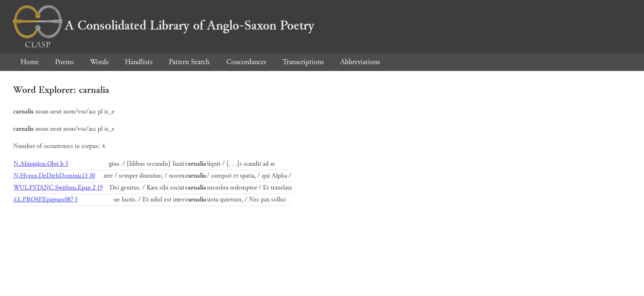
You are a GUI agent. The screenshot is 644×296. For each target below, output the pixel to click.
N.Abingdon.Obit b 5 (41, 164)
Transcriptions (303, 62)
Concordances (246, 62)
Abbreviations (360, 62)
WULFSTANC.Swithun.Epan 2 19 (58, 188)
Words (99, 62)
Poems (64, 62)
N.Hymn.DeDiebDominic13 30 (54, 176)
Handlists (139, 62)
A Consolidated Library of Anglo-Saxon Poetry (164, 25)
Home (30, 62)
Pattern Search (189, 62)
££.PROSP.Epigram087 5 (46, 200)
